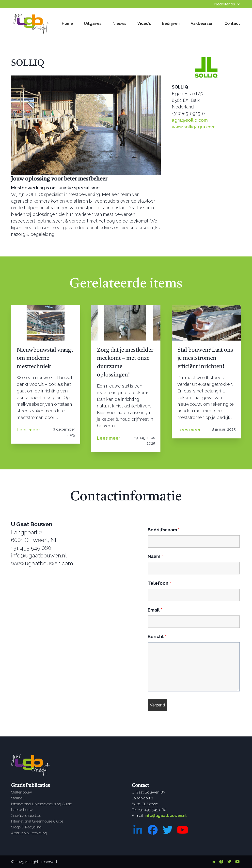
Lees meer (28, 430)
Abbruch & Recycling (29, 833)
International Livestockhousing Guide (41, 804)
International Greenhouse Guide (37, 821)
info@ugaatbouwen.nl (166, 816)
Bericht (157, 636)
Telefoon (159, 583)
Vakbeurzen (202, 23)
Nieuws (119, 23)
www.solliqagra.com (194, 127)
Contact (232, 23)
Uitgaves (93, 23)
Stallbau (18, 798)
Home (67, 23)
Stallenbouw (22, 792)
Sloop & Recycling (26, 827)
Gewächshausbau (26, 816)
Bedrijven (171, 23)
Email (155, 610)
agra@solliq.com (190, 120)
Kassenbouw (22, 810)
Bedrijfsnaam (164, 530)
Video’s (144, 23)
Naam (155, 556)
